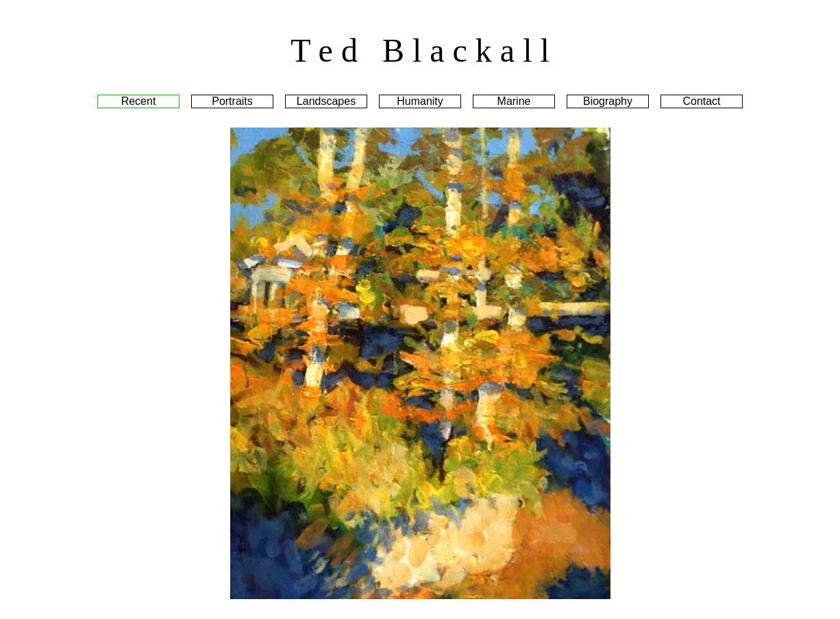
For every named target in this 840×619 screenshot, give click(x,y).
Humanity (420, 101)
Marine (514, 101)
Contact (701, 101)
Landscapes (326, 101)
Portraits (232, 101)
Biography (608, 101)
